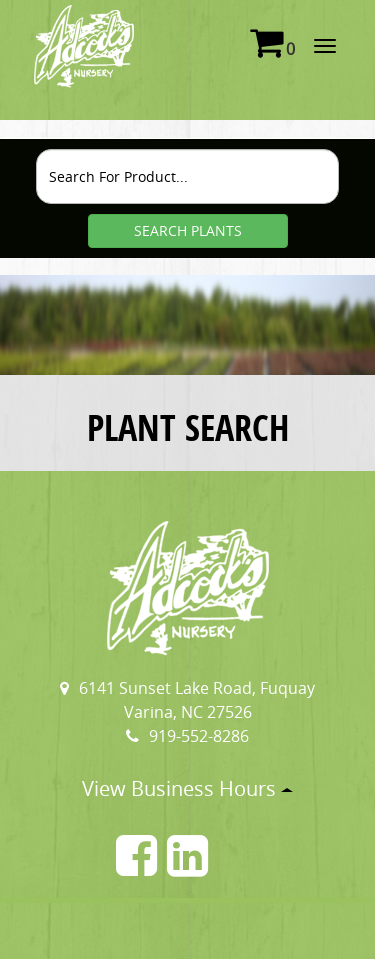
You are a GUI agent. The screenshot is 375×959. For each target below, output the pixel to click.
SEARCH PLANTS (188, 230)
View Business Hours (187, 788)
